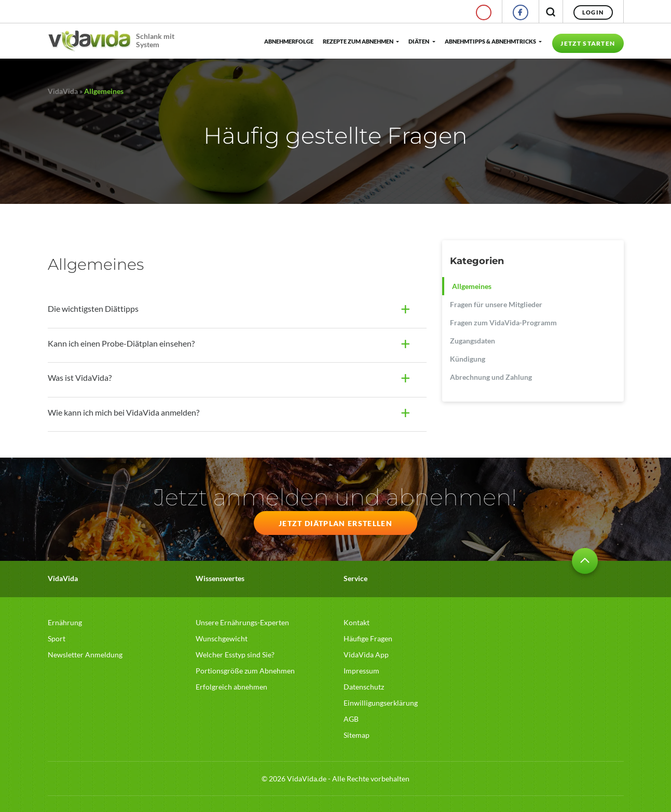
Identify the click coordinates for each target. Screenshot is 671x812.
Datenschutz (364, 687)
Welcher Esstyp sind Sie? (235, 655)
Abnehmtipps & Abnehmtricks (490, 41)
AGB (351, 719)
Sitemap (357, 735)
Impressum (361, 671)
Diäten (419, 41)
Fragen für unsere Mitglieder (496, 304)
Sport (57, 638)
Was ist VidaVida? (80, 377)
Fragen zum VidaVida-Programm (503, 322)
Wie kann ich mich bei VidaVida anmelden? (124, 412)
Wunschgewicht (222, 638)
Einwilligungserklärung (381, 703)
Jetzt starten (588, 43)
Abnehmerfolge (288, 41)
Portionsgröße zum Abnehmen (245, 671)
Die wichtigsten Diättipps (93, 308)
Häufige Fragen (368, 638)
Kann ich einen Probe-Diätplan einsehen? (121, 343)
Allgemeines (472, 286)
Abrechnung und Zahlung (491, 377)
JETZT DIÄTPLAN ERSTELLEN (335, 523)
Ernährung (65, 622)
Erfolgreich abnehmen (231, 687)
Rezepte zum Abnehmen (358, 41)
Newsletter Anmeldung (85, 655)
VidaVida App (366, 655)
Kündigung (468, 359)
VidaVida (63, 91)
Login (593, 12)
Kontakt (357, 622)
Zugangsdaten (473, 341)
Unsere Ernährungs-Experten (242, 622)
